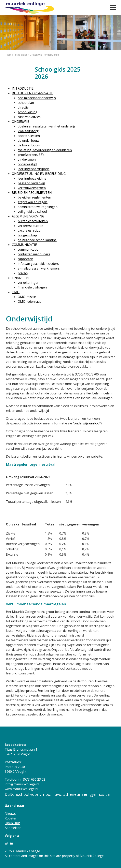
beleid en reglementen (34, 197)
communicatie (28, 249)
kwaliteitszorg (28, 131)
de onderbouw (28, 140)
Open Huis (13, 823)
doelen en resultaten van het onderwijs (47, 126)
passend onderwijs (32, 183)
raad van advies (29, 117)
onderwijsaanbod (87, 423)
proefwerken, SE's (31, 155)
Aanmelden (13, 828)
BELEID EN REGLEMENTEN (32, 193)
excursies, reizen (30, 230)
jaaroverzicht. (52, 449)
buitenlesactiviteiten (33, 221)
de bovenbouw (29, 145)
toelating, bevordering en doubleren (45, 150)
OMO (16, 292)
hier (60, 456)
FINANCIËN (20, 278)
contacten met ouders (34, 254)
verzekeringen (28, 283)
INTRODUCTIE (23, 88)
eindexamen (27, 159)
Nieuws (10, 814)
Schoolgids (22, 55)
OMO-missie (27, 297)
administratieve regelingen (38, 207)
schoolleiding (27, 112)
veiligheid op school (32, 212)
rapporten (25, 259)
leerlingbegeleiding (32, 178)
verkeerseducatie (30, 226)
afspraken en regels (33, 202)
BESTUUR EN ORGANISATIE (32, 93)
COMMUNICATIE (24, 245)
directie (23, 107)
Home (9, 55)
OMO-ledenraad (30, 302)
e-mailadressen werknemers (39, 268)
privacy (23, 273)
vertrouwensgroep (32, 188)
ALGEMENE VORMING (28, 216)
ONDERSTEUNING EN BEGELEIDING (39, 174)
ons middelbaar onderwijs (37, 98)
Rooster (11, 818)
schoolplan (26, 103)
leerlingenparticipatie (34, 169)
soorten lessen (29, 136)
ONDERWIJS (36, 55)
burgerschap (27, 235)
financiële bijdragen (32, 287)
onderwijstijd (52, 55)
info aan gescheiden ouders (38, 264)
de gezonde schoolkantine (37, 240)
